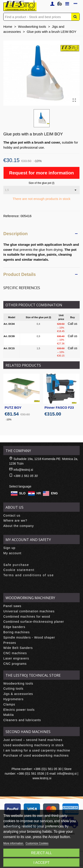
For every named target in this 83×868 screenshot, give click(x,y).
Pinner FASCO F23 (59, 407)
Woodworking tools (18, 683)
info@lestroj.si (23, 470)
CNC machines (15, 653)
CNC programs (15, 664)
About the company (19, 526)
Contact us (12, 515)
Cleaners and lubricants (22, 720)
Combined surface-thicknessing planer (34, 622)
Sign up (9, 548)
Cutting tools (13, 689)
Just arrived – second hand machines (33, 740)
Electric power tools (19, 710)
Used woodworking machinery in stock (34, 745)
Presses (10, 643)
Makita (9, 715)
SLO (22, 493)
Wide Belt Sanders (18, 648)
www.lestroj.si (42, 778)
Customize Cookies (37, 843)
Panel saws (12, 606)
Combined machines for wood (27, 617)
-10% (9, 419)
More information (14, 843)
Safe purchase (16, 565)
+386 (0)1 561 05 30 (48, 769)
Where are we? (15, 521)
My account (12, 553)
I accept (41, 863)
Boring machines (16, 632)
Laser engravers (16, 658)
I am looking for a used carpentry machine (37, 750)
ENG (54, 493)
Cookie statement (19, 570)
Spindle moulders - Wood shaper (29, 637)
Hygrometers (13, 699)
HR (39, 493)
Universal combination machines (29, 611)
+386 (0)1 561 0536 (31, 774)
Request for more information (41, 173)
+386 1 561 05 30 (26, 476)
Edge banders (14, 627)
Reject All (42, 853)
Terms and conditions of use (29, 575)
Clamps (9, 704)
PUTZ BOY (13, 407)
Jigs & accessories (18, 694)
